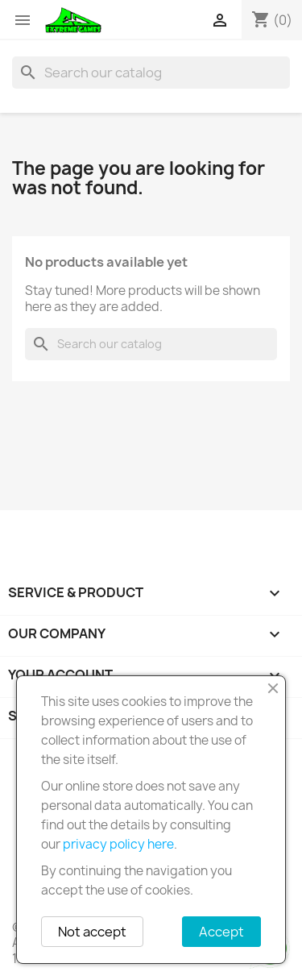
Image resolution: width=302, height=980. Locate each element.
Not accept (92, 932)
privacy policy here (118, 844)
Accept (221, 932)
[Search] (151, 73)
